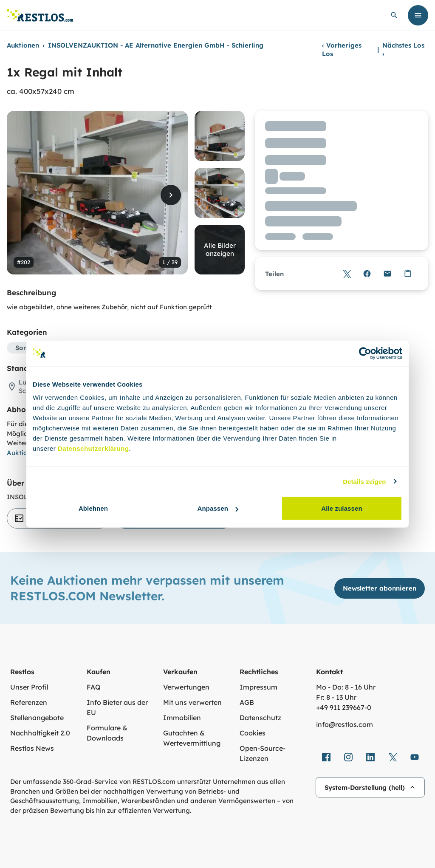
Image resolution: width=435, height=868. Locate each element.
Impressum (258, 687)
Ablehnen (93, 508)
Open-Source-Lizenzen (263, 753)
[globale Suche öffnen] (394, 15)
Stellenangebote (37, 718)
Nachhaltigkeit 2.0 (40, 733)
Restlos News (32, 748)
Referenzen (29, 702)
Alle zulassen (342, 508)
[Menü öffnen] (418, 15)
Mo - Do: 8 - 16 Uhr (346, 687)
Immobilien (182, 718)
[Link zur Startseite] (40, 16)
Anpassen (218, 508)
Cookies (253, 733)
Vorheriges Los (342, 49)
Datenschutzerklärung (93, 448)
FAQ (94, 687)
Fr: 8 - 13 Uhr (336, 697)
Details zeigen (364, 481)
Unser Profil (29, 687)
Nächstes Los (403, 49)
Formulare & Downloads (107, 733)
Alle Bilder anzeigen (220, 250)
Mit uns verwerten (192, 702)
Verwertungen (186, 687)
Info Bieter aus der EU (117, 707)
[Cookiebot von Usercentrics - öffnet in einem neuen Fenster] (365, 353)
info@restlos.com (345, 724)
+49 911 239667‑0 (344, 707)
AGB (247, 702)
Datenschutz (260, 718)
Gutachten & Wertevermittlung (192, 738)
